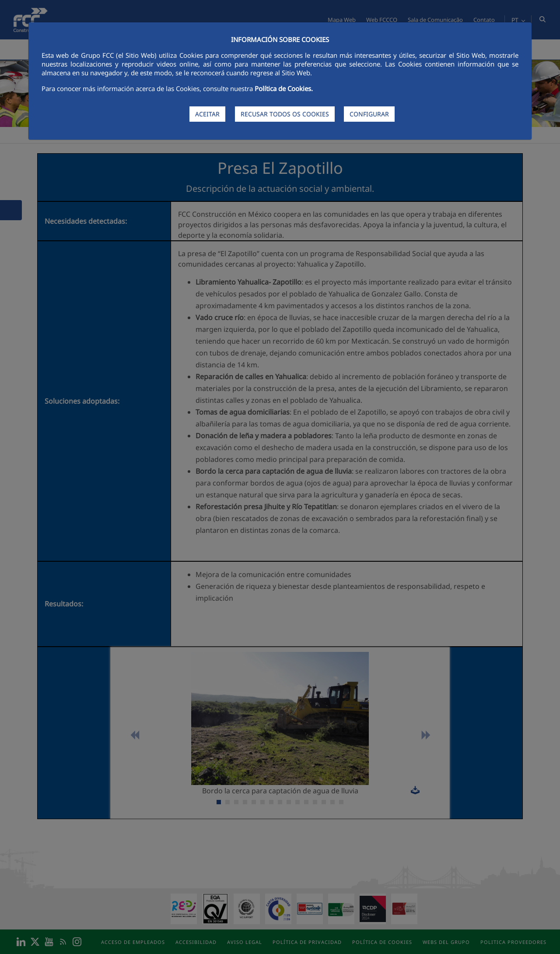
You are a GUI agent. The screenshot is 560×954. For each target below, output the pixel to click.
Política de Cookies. (284, 88)
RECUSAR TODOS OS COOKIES (285, 114)
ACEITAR (207, 114)
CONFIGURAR (369, 114)
